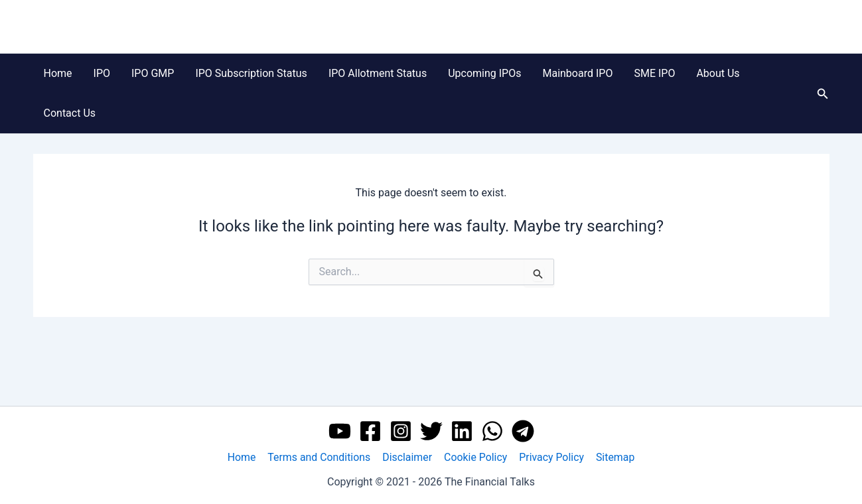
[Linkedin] (462, 431)
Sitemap (613, 457)
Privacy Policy (550, 457)
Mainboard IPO (577, 73)
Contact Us (70, 113)
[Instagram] (401, 431)
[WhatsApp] (492, 431)
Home (58, 73)
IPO (102, 73)
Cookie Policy (475, 457)
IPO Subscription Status (251, 73)
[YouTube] (340, 431)
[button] (823, 94)
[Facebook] (370, 431)
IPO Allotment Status (378, 73)
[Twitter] (431, 431)
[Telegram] (523, 431)
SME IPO (654, 73)
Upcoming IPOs (484, 73)
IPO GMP (153, 73)
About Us (718, 73)
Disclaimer (408, 457)
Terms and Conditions (321, 457)
